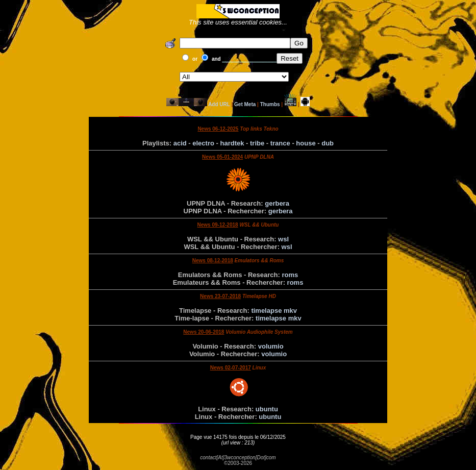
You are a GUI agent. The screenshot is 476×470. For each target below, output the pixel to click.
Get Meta (245, 104)
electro (203, 143)
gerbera (277, 203)
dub (328, 143)
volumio (271, 346)
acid (180, 143)
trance (280, 143)
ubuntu (267, 409)
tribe (257, 143)
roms (290, 275)
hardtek (232, 143)
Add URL (219, 104)
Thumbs (270, 104)
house (306, 143)
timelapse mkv (274, 311)
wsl (283, 239)
